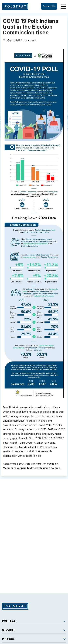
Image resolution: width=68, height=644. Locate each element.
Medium (8, 468)
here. (39, 464)
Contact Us (49, 6)
